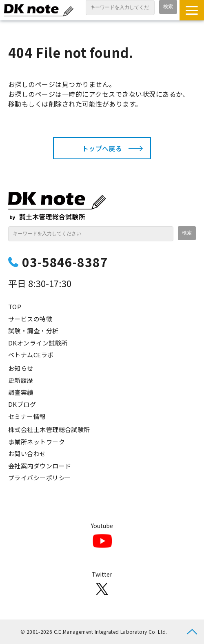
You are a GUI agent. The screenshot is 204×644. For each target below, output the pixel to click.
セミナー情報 (27, 416)
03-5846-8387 (65, 262)
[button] (192, 10)
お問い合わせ (27, 453)
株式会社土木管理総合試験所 (49, 429)
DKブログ (22, 404)
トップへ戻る (102, 148)
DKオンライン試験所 (38, 343)
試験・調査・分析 (33, 331)
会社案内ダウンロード (40, 466)
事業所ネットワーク (37, 442)
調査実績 (21, 392)
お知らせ (21, 368)
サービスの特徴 (30, 319)
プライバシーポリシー (40, 478)
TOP (15, 306)
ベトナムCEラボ (31, 355)
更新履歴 (21, 380)
